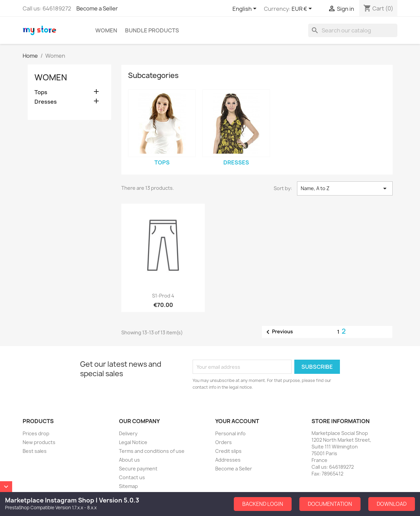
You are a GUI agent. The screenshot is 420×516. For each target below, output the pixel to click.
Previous (278, 332)
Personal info (230, 433)
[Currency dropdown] (303, 9)
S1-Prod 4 (163, 296)
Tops (41, 92)
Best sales (35, 451)
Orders (224, 442)
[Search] (353, 30)
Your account (237, 421)
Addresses (228, 460)
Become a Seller (97, 8)
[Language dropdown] (246, 9)
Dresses (46, 102)
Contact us (132, 477)
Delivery (128, 433)
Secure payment (138, 469)
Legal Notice (133, 442)
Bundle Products (152, 30)
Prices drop (36, 433)
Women (106, 30)
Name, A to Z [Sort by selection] (345, 188)
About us (129, 460)
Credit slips (228, 451)
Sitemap (128, 486)
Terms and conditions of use (152, 451)
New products (39, 442)
